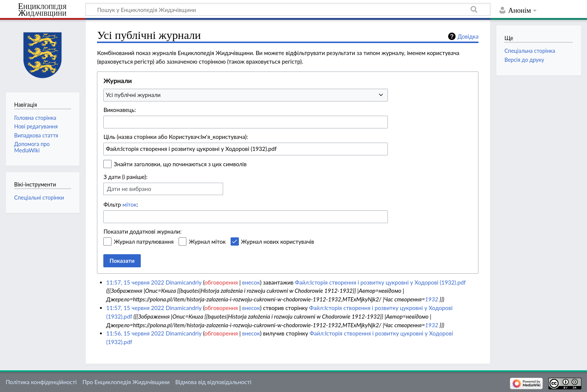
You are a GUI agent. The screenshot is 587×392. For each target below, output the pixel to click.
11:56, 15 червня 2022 (135, 333)
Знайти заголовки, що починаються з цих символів (180, 164)
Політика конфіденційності (41, 382)
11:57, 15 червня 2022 (135, 282)
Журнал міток (207, 241)
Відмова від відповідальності (213, 382)
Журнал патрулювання (144, 241)
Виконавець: (119, 110)
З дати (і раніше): (125, 177)
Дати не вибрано (129, 189)
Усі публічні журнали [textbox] (133, 95)
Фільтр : (121, 204)
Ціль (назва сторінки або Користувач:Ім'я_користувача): (176, 137)
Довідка (468, 36)
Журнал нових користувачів (278, 241)
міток (130, 204)
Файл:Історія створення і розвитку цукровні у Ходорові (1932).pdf (380, 282)
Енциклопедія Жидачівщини (42, 10)
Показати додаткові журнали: (142, 231)
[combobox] (246, 95)
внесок (251, 282)
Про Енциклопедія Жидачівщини (126, 382)
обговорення (221, 282)
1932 (431, 299)
